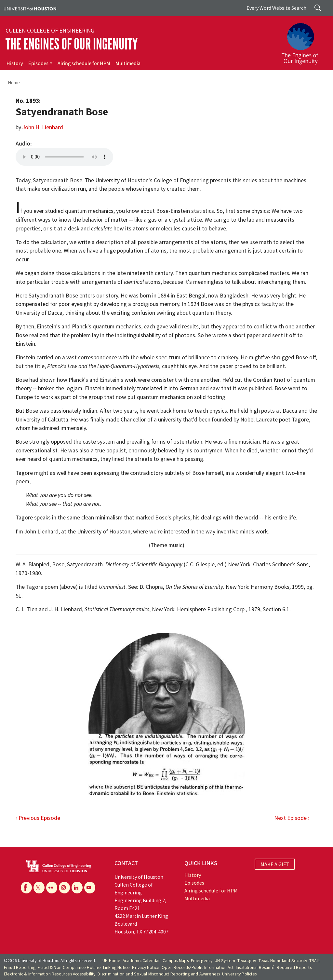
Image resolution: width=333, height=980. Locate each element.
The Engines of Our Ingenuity (72, 44)
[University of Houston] (30, 8)
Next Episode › (292, 818)
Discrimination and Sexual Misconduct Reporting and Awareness (159, 974)
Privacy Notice (146, 967)
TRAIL (314, 961)
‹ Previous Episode (38, 818)
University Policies (239, 974)
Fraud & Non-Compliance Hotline (69, 967)
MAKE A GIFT (275, 864)
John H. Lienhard (43, 127)
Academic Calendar (141, 961)
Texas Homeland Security (283, 961)
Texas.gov (247, 961)
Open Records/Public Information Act (198, 967)
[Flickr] (52, 888)
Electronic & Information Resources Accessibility (50, 974)
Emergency (202, 961)
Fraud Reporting (20, 967)
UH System (225, 961)
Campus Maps (176, 961)
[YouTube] (90, 888)
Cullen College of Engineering (50, 31)
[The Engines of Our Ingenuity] (304, 41)
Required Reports (294, 967)
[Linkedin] (77, 888)
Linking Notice (117, 967)
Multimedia (128, 63)
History (15, 63)
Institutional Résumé (255, 967)
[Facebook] (26, 888)
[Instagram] (64, 888)
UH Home (111, 961)
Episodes (38, 63)
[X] (39, 888)
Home (14, 83)
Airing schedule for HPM (84, 63)
